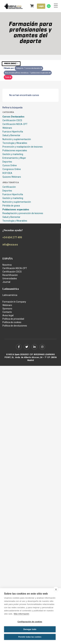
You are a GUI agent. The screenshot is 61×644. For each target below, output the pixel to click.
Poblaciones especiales (15, 150)
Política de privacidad (13, 319)
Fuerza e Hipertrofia (13, 132)
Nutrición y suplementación (17, 139)
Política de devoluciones (15, 326)
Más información (21, 614)
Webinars (7, 128)
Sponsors (7, 309)
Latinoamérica (10, 295)
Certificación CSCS (12, 120)
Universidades (10, 278)
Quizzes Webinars (12, 177)
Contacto (7, 312)
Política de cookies (12, 322)
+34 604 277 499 (12, 237)
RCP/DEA (7, 173)
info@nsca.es (10, 245)
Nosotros (7, 265)
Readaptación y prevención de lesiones (23, 213)
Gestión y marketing (13, 154)
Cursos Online (10, 165)
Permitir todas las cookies (30, 637)
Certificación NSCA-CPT (15, 124)
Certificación (9, 187)
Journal (6, 282)
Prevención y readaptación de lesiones (23, 147)
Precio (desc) (10, 64)
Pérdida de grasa (11, 206)
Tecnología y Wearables (15, 143)
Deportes (7, 162)
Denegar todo (30, 629)
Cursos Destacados (13, 117)
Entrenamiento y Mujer (14, 158)
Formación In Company (14, 302)
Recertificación (10, 275)
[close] (56, 589)
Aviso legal (8, 315)
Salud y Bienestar (11, 135)
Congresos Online (12, 169)
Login (41, 6)
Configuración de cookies (30, 622)
